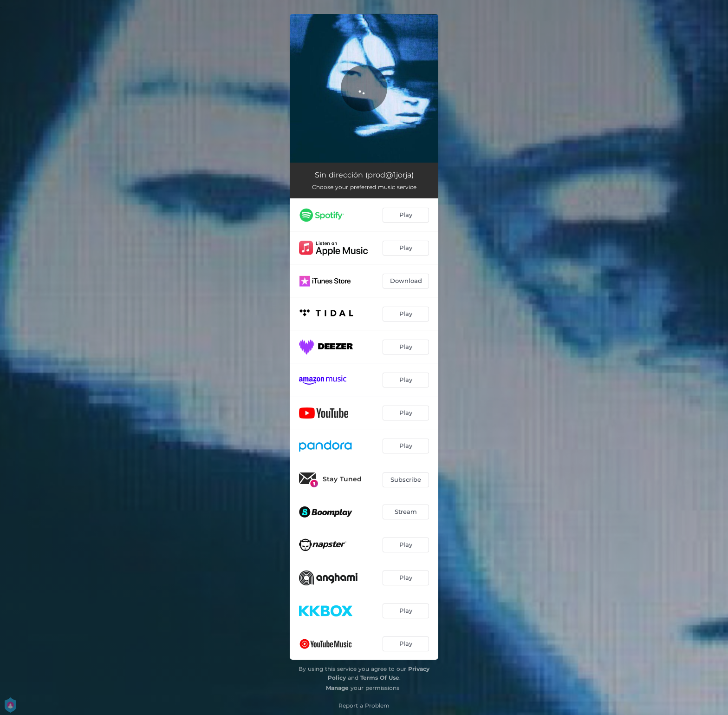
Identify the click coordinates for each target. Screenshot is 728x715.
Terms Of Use (380, 678)
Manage (337, 688)
